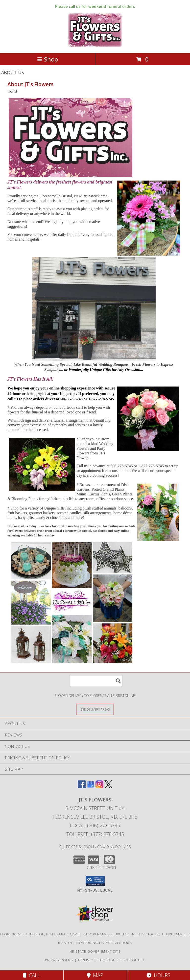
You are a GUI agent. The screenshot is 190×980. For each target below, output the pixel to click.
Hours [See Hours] (158, 975)
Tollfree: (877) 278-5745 (95, 834)
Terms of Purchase (96, 960)
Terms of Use (132, 960)
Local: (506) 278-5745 (95, 826)
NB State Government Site (95, 951)
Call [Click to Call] (32, 975)
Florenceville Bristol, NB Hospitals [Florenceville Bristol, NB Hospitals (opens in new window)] (122, 934)
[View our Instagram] (99, 787)
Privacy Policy (59, 960)
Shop (47, 59)
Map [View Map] (95, 975)
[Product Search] (96, 681)
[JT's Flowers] (95, 46)
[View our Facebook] (82, 787)
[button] (95, 881)
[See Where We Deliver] (95, 709)
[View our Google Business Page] (91, 787)
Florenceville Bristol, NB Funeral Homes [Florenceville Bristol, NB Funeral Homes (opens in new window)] (41, 934)
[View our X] (108, 787)
